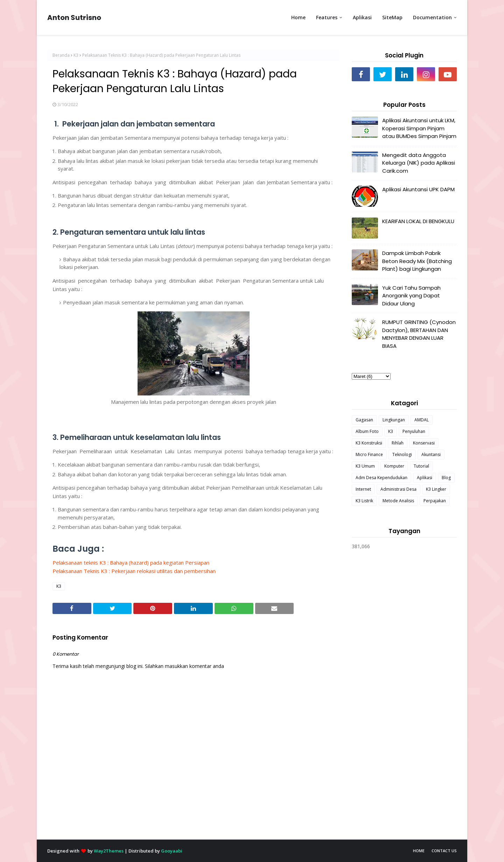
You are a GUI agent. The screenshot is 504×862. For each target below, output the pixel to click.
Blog (446, 478)
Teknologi (402, 454)
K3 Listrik (364, 501)
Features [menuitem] (327, 17)
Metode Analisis (398, 501)
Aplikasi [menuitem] (362, 17)
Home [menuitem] (298, 17)
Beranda (61, 55)
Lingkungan (394, 420)
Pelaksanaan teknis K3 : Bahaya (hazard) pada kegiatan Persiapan (131, 563)
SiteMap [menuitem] (392, 17)
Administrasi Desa (398, 489)
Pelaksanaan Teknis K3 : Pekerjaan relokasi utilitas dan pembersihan (134, 571)
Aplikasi (425, 478)
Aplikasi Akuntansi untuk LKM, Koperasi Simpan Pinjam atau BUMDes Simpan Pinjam (419, 128)
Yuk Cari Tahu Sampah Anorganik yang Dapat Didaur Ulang (411, 296)
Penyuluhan (414, 431)
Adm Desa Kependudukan (381, 478)
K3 (76, 55)
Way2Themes (109, 851)
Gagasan (364, 420)
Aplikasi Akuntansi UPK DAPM (418, 189)
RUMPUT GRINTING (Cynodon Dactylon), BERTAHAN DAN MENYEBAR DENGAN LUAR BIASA (419, 334)
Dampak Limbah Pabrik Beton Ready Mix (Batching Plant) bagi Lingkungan (417, 261)
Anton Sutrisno (74, 18)
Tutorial (421, 466)
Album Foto (367, 431)
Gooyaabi (172, 851)
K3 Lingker (436, 489)
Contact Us (444, 851)
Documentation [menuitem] (432, 17)
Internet (363, 489)
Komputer (394, 466)
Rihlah (398, 443)
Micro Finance (369, 454)
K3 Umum (365, 466)
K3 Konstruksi (369, 443)
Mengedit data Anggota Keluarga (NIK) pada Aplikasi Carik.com (419, 163)
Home (419, 851)
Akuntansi (431, 454)
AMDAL (422, 420)
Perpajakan (435, 501)
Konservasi (424, 443)
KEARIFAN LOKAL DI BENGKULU (418, 221)
